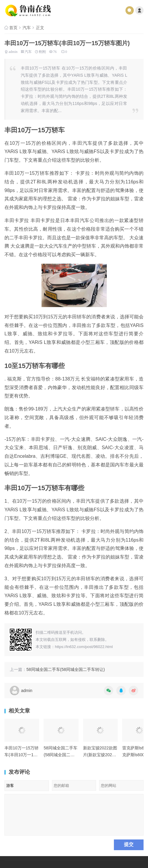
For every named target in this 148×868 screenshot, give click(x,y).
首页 (13, 28)
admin (13, 51)
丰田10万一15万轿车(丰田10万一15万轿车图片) (22, 755)
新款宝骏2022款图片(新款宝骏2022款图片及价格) (100, 755)
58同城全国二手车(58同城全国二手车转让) (66, 669)
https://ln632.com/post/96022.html (84, 647)
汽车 (27, 28)
